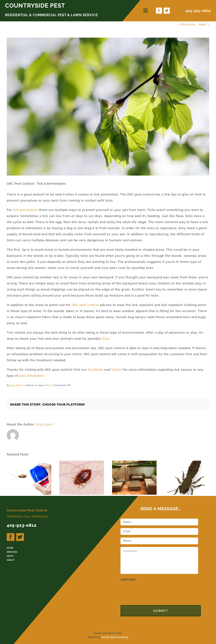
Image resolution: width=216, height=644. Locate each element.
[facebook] (159, 11)
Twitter (117, 370)
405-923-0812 (198, 11)
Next (202, 24)
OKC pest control (86, 305)
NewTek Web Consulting (115, 635)
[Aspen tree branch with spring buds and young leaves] (108, 107)
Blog (49, 385)
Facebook (96, 370)
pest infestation (31, 376)
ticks (106, 339)
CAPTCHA (128, 580)
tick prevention (25, 210)
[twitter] (167, 11)
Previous (188, 24)
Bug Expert (17, 385)
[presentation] (146, 591)
